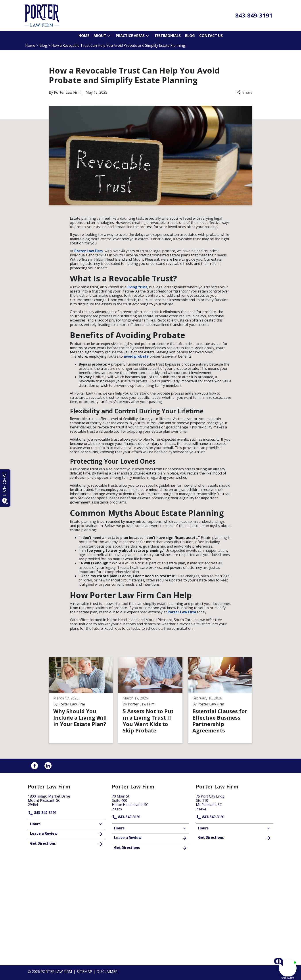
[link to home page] (42, 15)
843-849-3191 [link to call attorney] (42, 813)
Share (244, 92)
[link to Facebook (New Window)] (35, 766)
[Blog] (190, 36)
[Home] (84, 36)
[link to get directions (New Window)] (67, 800)
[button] (109, 36)
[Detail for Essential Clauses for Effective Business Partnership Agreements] (223, 700)
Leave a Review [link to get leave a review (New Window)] (67, 834)
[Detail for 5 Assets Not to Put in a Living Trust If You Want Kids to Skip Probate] (153, 700)
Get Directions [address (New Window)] (67, 844)
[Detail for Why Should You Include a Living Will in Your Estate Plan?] (84, 700)
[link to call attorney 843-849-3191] (254, 16)
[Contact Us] (211, 36)
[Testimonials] (168, 36)
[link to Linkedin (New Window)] (48, 766)
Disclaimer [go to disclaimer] (107, 972)
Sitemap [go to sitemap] (84, 972)
